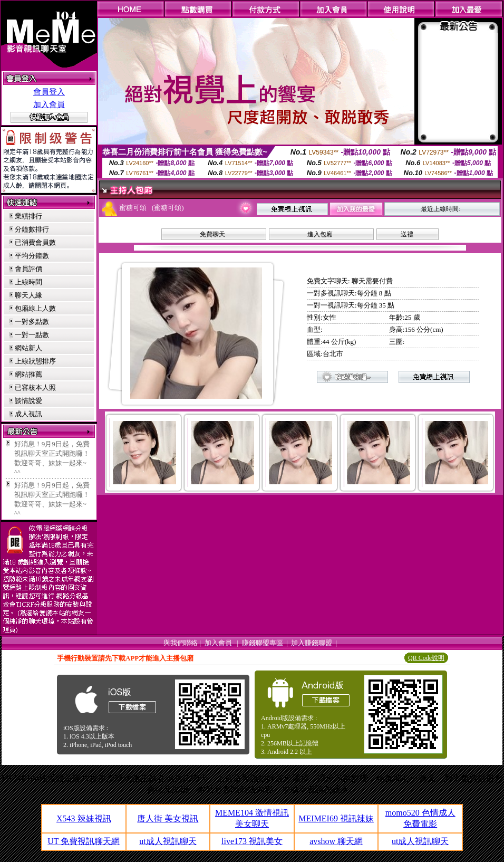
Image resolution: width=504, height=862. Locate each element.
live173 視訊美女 (252, 841)
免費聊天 (212, 234)
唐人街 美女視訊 (168, 818)
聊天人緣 (28, 295)
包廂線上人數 (35, 308)
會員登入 (49, 92)
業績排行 (28, 216)
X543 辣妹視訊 (84, 818)
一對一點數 (32, 335)
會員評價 (28, 269)
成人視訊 (28, 414)
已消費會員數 (35, 242)
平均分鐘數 (32, 256)
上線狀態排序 (35, 361)
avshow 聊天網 (336, 841)
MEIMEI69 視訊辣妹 (336, 818)
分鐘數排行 (32, 229)
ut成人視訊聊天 (168, 841)
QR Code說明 (426, 658)
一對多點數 (32, 322)
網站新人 (28, 348)
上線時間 (28, 282)
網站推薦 (28, 374)
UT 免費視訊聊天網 (84, 841)
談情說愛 (28, 401)
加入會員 (49, 104)
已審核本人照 (35, 387)
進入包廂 (320, 234)
